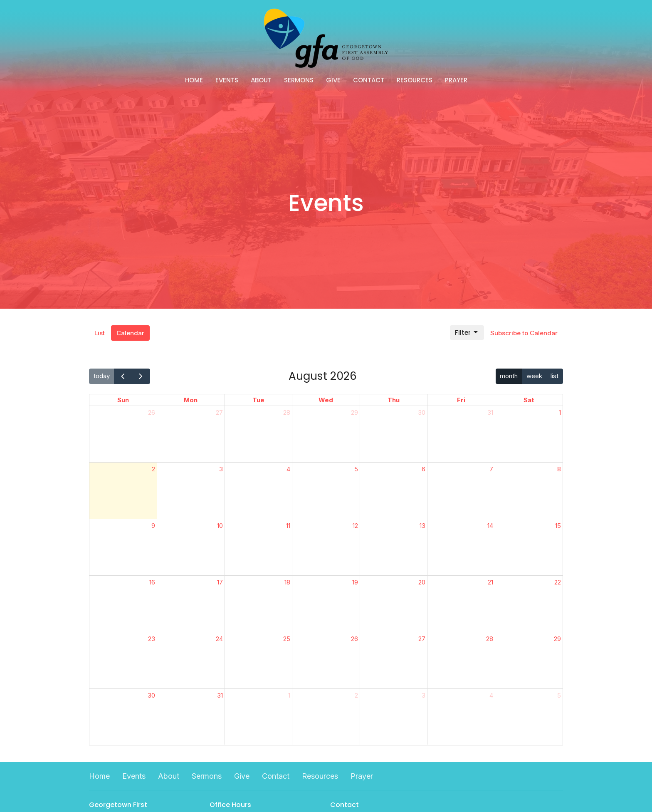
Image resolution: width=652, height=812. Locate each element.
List (100, 333)
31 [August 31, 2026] (220, 695)
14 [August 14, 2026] (490, 526)
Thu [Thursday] (394, 400)
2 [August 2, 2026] (153, 469)
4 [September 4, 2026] (491, 695)
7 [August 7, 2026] (491, 469)
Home (194, 80)
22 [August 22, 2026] (558, 582)
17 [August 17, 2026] (220, 582)
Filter (467, 333)
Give (333, 80)
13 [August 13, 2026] (422, 526)
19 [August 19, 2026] (355, 582)
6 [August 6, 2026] (424, 469)
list (554, 376)
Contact (369, 80)
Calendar (130, 333)
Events (227, 80)
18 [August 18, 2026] (287, 582)
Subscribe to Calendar (524, 333)
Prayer (456, 80)
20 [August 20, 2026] (422, 582)
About (261, 80)
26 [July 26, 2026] (152, 412)
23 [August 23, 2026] (152, 639)
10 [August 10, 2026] (220, 526)
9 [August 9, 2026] (153, 526)
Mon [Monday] (191, 400)
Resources (415, 80)
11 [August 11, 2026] (288, 526)
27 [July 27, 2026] (219, 412)
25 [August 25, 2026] (287, 639)
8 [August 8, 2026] (559, 469)
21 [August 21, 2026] (490, 582)
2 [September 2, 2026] (356, 695)
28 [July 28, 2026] (287, 412)
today (102, 376)
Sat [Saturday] (529, 400)
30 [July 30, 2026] (422, 412)
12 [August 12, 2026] (355, 526)
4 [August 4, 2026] (288, 469)
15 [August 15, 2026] (558, 526)
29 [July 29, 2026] (354, 412)
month (509, 376)
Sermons (299, 80)
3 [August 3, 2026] (221, 469)
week (534, 376)
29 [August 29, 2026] (557, 639)
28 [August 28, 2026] (490, 639)
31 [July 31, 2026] (490, 412)
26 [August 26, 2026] (354, 639)
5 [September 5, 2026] (559, 695)
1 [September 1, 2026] (289, 695)
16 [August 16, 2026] (152, 582)
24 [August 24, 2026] (219, 639)
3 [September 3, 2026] (424, 695)
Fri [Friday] (461, 400)
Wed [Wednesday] (326, 400)
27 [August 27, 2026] (422, 639)
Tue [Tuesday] (258, 400)
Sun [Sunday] (123, 400)
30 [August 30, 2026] (151, 695)
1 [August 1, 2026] (560, 412)
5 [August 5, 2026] (356, 469)
